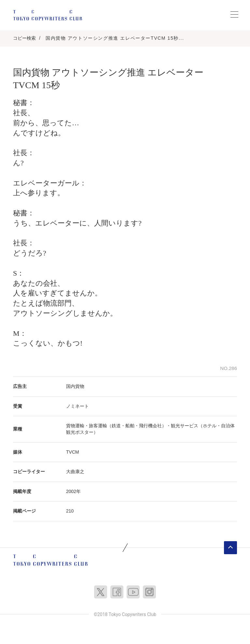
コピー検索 (24, 38)
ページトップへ (230, 548)
